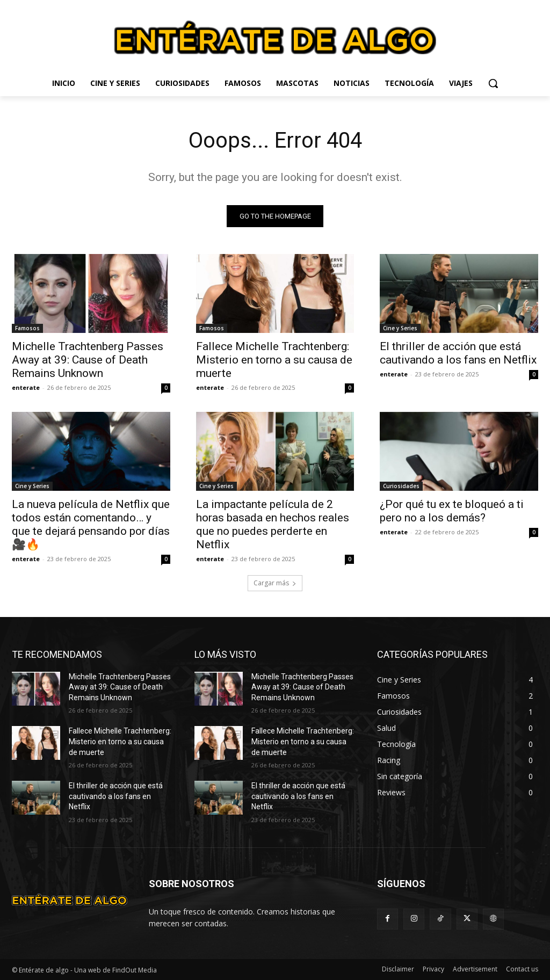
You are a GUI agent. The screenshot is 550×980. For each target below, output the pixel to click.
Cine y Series (400, 328)
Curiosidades (401, 487)
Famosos (27, 328)
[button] (493, 83)
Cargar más (275, 583)
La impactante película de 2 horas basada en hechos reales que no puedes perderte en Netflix (273, 525)
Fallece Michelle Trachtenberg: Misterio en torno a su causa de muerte (274, 360)
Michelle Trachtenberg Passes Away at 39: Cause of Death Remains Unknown (88, 360)
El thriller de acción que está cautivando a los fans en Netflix (458, 353)
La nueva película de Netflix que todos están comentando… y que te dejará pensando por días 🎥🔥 (91, 525)
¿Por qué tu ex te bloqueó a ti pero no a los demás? (452, 511)
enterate (26, 387)
